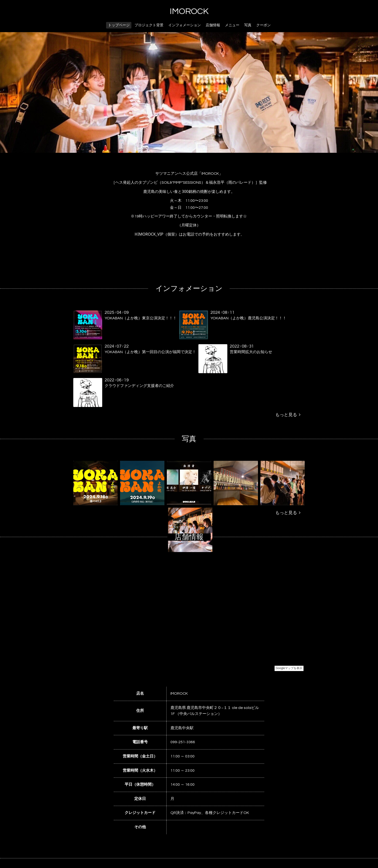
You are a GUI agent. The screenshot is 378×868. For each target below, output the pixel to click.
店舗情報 (213, 25)
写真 (248, 25)
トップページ (119, 25)
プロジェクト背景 (149, 25)
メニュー (232, 25)
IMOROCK (189, 11)
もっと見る (288, 415)
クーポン (263, 25)
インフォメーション (185, 25)
